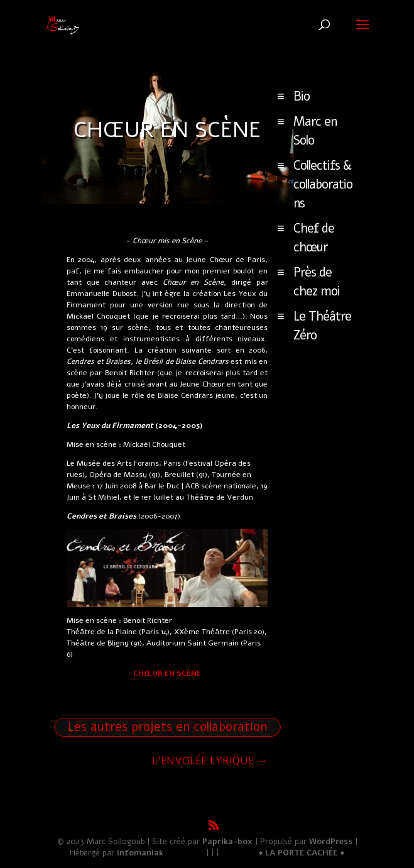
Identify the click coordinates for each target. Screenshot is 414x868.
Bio (302, 96)
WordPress (331, 842)
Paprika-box (227, 842)
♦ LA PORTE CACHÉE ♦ (302, 853)
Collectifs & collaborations (323, 184)
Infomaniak (140, 853)
